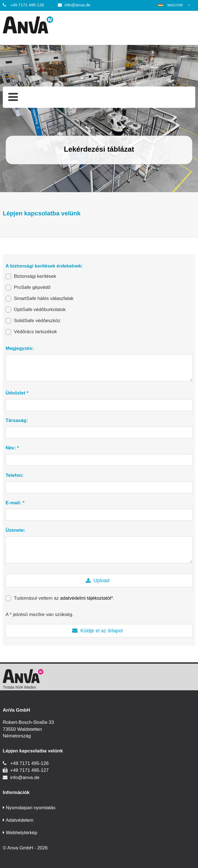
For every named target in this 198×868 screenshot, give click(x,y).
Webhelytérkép (22, 833)
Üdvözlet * (17, 393)
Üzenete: (15, 530)
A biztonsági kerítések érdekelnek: (44, 266)
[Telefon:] (99, 487)
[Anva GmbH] (99, 26)
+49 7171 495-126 (27, 5)
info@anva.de (78, 5)
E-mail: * (15, 503)
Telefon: (15, 475)
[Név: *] (99, 460)
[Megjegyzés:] (99, 368)
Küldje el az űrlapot (101, 631)
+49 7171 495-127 (30, 770)
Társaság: (17, 420)
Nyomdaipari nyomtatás (31, 808)
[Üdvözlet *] (99, 405)
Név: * (12, 448)
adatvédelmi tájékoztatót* (87, 598)
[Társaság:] (99, 432)
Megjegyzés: (20, 348)
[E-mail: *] (99, 515)
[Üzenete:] (99, 550)
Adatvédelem (20, 820)
